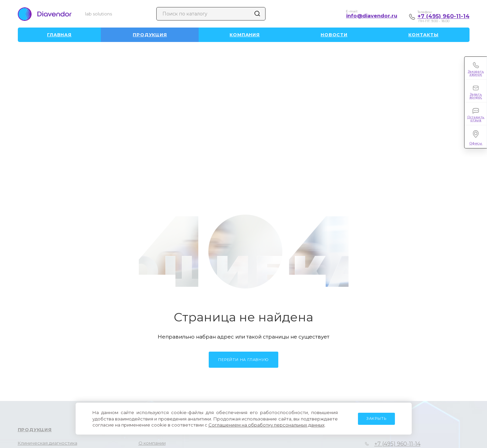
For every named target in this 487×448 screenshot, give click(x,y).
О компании (152, 443)
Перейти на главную (243, 360)
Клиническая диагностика (48, 443)
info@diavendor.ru (372, 16)
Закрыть (376, 418)
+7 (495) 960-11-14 (443, 16)
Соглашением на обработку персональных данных (267, 425)
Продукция (35, 430)
